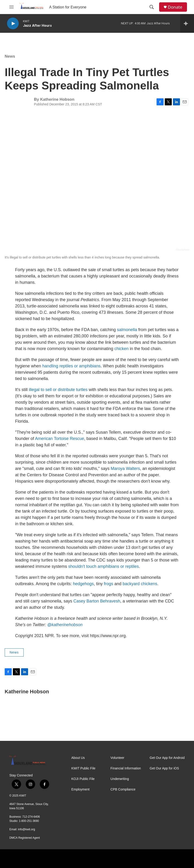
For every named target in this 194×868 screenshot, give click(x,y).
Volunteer (117, 758)
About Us (78, 758)
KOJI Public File (83, 779)
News (10, 56)
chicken (122, 349)
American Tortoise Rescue (60, 439)
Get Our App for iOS (164, 768)
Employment (81, 789)
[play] (13, 24)
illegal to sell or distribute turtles (58, 390)
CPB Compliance (123, 789)
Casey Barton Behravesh (97, 601)
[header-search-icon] (152, 7)
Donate (175, 7)
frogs (109, 584)
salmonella (128, 330)
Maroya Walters (125, 469)
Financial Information (126, 768)
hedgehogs (83, 584)
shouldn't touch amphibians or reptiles (104, 566)
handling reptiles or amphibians (71, 366)
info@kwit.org (27, 829)
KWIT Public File (83, 768)
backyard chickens (140, 584)
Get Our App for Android (167, 758)
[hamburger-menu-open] (11, 7)
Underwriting (120, 779)
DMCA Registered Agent (25, 838)
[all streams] (187, 23)
